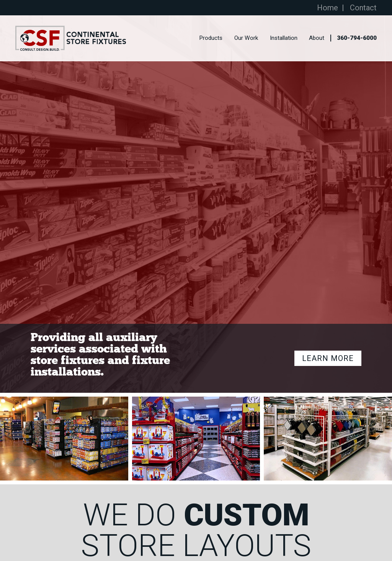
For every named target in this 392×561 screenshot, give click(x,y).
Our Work (246, 38)
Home (327, 8)
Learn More (328, 358)
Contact (363, 8)
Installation (284, 38)
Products (211, 38)
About (317, 38)
